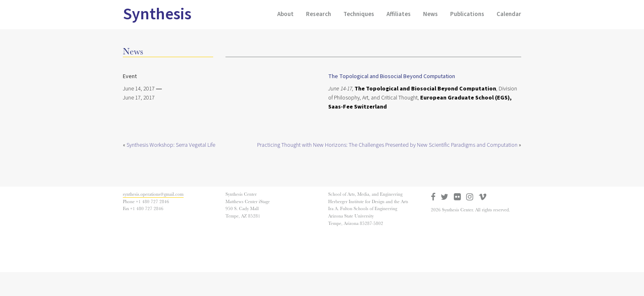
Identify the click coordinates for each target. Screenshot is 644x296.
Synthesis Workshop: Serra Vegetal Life (171, 145)
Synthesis (157, 14)
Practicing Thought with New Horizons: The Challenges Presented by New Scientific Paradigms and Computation (387, 145)
